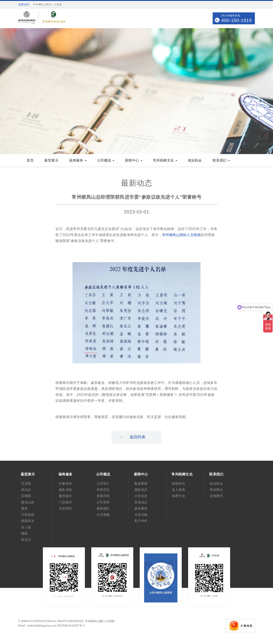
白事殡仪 (65, 483)
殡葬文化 (179, 496)
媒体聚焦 (141, 508)
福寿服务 (78, 160)
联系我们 (221, 160)
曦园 (24, 533)
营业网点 (216, 490)
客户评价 (141, 521)
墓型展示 (51, 160)
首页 (30, 160)
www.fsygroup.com (36, 621)
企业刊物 (141, 515)
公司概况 (106, 160)
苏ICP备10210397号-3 (71, 626)
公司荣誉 (103, 502)
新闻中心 (134, 160)
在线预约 (216, 496)
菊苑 (24, 508)
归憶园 (26, 496)
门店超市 (65, 502)
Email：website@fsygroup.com (37, 626)
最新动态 (141, 490)
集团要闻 (141, 483)
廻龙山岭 (28, 502)
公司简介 (103, 483)
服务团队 (103, 508)
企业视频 (103, 515)
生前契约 (65, 508)
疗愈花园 (28, 515)
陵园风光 (28, 521)
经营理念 (103, 490)
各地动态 (141, 502)
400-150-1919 (236, 20)
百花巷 (26, 483)
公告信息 (141, 496)
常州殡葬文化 (165, 160)
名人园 (26, 527)
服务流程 (65, 490)
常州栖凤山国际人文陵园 (182, 235)
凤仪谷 (26, 490)
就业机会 (195, 160)
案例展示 (65, 496)
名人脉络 (179, 490)
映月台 (26, 540)
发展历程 (103, 496)
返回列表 (133, 437)
